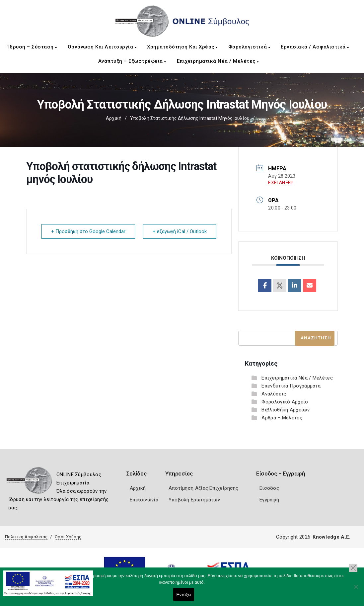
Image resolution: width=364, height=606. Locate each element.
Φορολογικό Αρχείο (285, 402)
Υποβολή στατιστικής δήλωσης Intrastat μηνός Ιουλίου (190, 118)
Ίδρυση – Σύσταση (33, 47)
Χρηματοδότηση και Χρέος (182, 47)
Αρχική (114, 118)
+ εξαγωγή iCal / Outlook (180, 231)
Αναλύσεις (274, 394)
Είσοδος (269, 488)
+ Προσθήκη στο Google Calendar (88, 231)
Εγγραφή (269, 500)
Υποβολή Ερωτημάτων (194, 500)
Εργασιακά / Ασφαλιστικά (315, 47)
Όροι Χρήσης (68, 537)
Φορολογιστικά (249, 47)
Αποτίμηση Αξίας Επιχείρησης (204, 488)
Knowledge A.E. (331, 537)
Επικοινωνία (144, 500)
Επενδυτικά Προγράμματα (291, 386)
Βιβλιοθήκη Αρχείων (285, 410)
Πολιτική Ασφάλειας (26, 537)
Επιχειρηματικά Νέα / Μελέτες (218, 61)
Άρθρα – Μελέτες (282, 418)
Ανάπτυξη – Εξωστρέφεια (132, 61)
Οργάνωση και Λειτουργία (102, 47)
